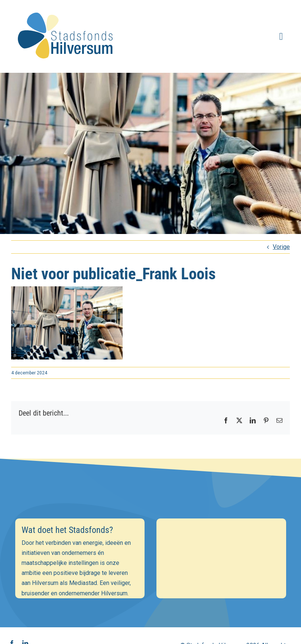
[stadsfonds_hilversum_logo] (67, 8)
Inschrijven (151, 605)
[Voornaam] (150, 569)
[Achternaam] (150, 585)
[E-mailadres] (150, 553)
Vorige (281, 247)
